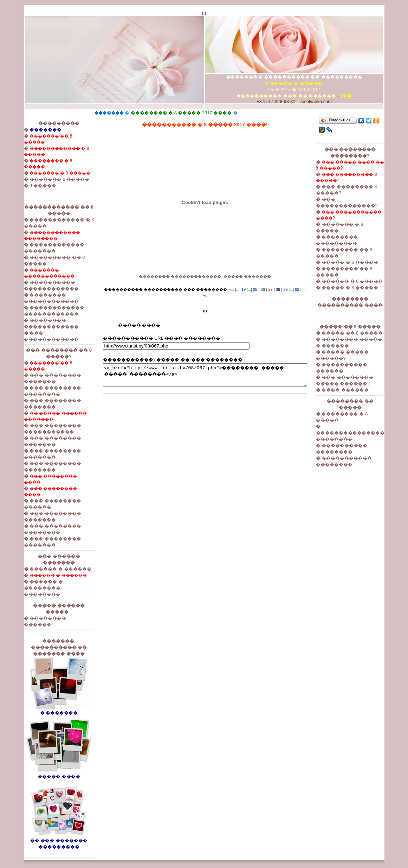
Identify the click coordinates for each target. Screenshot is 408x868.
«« (229, 289)
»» (306, 289)
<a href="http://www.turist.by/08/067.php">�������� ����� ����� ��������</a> (205, 372)
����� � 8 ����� (362, 262)
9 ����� (31, 186)
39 (283, 289)
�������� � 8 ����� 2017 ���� (169, 113)
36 (260, 289)
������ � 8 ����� (364, 281)
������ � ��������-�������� (31, 588)
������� (33, 130)
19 (241, 289)
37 (267, 289)
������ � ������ (48, 569)
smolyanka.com (322, 101)
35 (252, 289)
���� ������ (357, 390)
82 (294, 289)
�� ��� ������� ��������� (47, 841)
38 (275, 289)
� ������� (47, 710)
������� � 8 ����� (48, 173)
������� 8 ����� (47, 179)
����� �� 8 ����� (364, 333)
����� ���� (47, 774)
